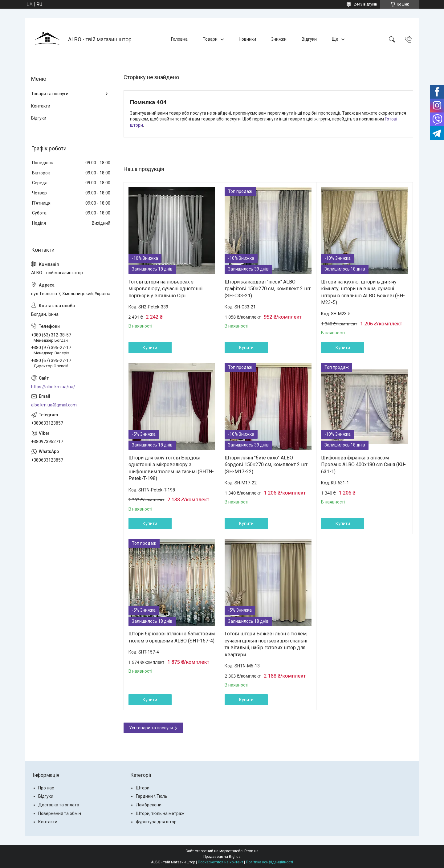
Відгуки (309, 39)
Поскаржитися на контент (220, 862)
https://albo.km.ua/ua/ (53, 387)
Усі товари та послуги (151, 728)
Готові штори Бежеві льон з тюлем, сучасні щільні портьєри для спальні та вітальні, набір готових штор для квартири (266, 644)
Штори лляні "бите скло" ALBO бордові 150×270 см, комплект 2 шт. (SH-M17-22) (267, 465)
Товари (210, 39)
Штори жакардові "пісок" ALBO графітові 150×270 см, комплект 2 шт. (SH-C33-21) (268, 289)
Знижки (279, 39)
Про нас (46, 788)
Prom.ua (251, 851)
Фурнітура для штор (156, 822)
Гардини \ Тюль (152, 796)
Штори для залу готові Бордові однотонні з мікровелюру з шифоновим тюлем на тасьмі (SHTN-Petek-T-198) (171, 468)
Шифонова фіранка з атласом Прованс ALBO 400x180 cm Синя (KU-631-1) (363, 465)
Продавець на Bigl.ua (222, 857)
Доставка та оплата (59, 805)
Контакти (41, 106)
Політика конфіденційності (269, 862)
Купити (150, 348)
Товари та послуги (50, 94)
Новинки (247, 39)
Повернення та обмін (60, 813)
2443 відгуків (365, 4)
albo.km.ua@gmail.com (54, 405)
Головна (179, 39)
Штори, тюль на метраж (160, 813)
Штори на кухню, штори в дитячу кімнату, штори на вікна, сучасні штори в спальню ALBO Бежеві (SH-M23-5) (363, 292)
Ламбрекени (149, 805)
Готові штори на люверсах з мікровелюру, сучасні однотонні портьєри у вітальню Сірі (165, 289)
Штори (143, 788)
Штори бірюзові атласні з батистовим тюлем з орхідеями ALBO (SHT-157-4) (172, 637)
